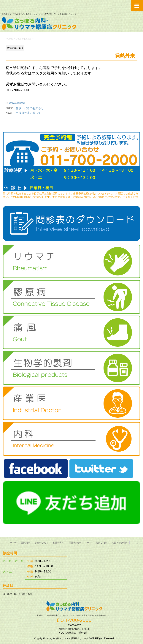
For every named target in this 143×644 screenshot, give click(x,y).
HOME (13, 543)
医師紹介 (26, 543)
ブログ (136, 543)
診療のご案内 (42, 543)
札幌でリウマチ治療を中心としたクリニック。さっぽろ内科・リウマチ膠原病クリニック (74, 615)
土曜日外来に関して (28, 113)
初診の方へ (58, 543)
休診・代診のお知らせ (30, 108)
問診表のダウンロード (80, 543)
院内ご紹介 (101, 543)
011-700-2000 (74, 620)
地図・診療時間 (120, 543)
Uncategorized (17, 103)
